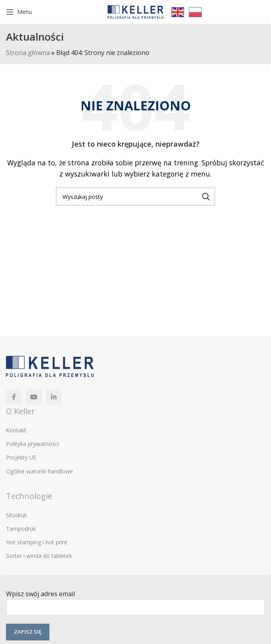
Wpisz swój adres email (135, 600)
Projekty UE (21, 457)
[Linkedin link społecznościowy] (54, 397)
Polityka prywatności (32, 444)
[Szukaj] (135, 196)
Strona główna (28, 53)
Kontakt (16, 430)
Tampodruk (21, 529)
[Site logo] (135, 11)
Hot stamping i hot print (37, 542)
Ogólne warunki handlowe (39, 471)
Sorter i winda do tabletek (39, 556)
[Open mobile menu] (19, 12)
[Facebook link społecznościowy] (14, 397)
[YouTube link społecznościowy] (34, 397)
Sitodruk (17, 515)
